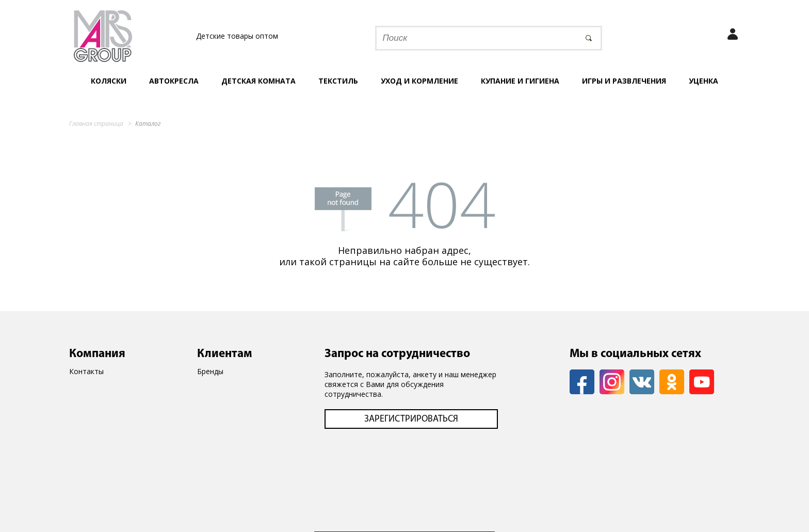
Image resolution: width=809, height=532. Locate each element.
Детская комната (258, 81)
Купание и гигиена (520, 81)
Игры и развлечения (624, 81)
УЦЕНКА (703, 81)
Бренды (210, 371)
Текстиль (338, 81)
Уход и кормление (419, 81)
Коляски (109, 81)
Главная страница (96, 124)
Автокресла (174, 81)
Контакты (86, 371)
